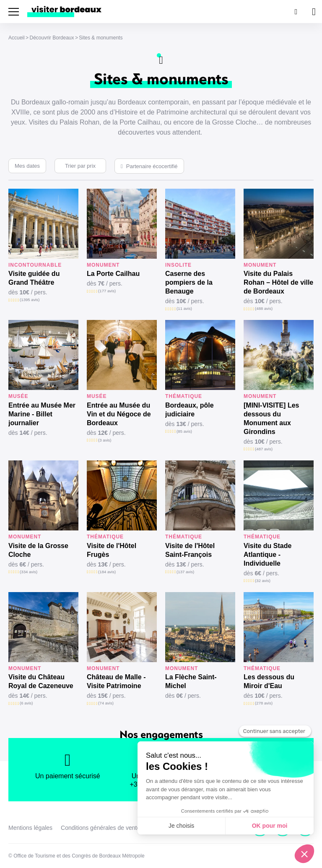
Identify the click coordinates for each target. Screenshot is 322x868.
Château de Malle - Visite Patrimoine (116, 681)
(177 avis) (107, 291)
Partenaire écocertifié (152, 166)
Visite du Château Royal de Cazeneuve (41, 681)
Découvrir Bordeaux (52, 38)
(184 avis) (107, 572)
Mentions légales (30, 828)
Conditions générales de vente (100, 828)
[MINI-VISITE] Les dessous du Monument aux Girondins (271, 418)
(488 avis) (264, 308)
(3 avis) (105, 440)
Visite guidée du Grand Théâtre (34, 278)
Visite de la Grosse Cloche (38, 550)
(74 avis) (106, 703)
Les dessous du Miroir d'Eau (269, 681)
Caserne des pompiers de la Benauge (189, 282)
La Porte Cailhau (113, 274)
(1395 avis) (30, 300)
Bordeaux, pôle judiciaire (190, 410)
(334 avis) (29, 572)
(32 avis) (263, 581)
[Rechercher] (295, 12)
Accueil (17, 38)
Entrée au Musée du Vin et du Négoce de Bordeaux (119, 414)
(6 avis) (26, 703)
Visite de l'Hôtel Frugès (112, 550)
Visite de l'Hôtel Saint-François (190, 550)
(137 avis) (185, 572)
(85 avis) (184, 431)
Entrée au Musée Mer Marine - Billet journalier (42, 414)
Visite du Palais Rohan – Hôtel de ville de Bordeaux (278, 282)
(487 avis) (264, 449)
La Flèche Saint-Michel (191, 681)
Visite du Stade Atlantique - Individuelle (267, 555)
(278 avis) (264, 703)
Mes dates (27, 166)
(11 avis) (184, 308)
